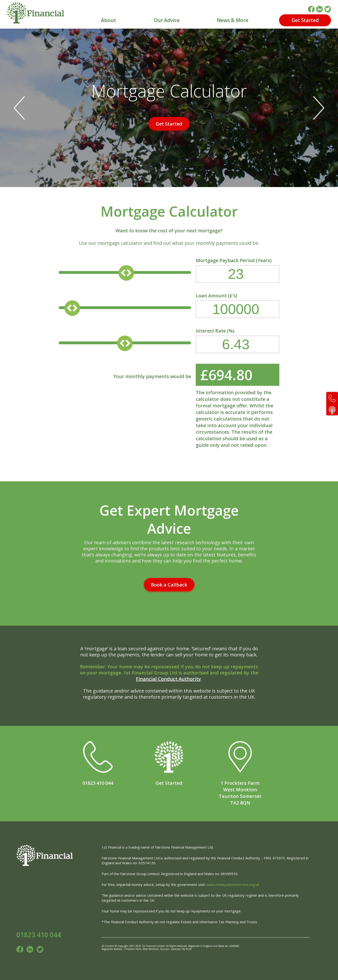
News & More (233, 20)
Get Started (305, 20)
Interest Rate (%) (238, 341)
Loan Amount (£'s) (238, 306)
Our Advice (167, 20)
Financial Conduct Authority (168, 679)
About (108, 20)
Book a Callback (169, 585)
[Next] (316, 108)
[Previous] (22, 108)
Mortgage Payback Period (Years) (238, 270)
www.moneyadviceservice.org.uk (233, 884)
